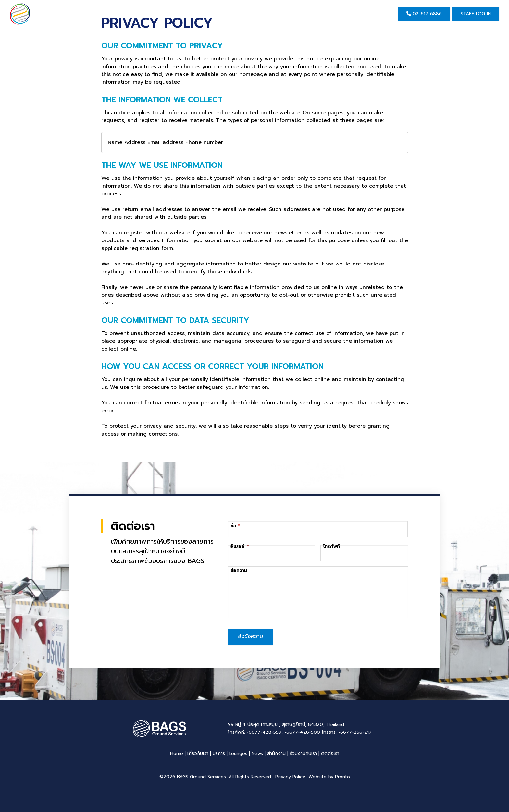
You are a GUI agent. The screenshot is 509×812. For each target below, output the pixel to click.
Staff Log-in (476, 14)
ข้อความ (239, 571)
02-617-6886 (424, 14)
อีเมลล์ (240, 547)
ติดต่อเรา (317, 14)
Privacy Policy (290, 776)
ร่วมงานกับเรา (303, 753)
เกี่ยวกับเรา (168, 14)
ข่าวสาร (241, 14)
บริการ (206, 14)
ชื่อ (234, 526)
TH (378, 14)
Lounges (238, 753)
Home (131, 14)
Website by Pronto (329, 776)
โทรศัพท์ (331, 547)
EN (364, 14)
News (257, 753)
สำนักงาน (277, 14)
